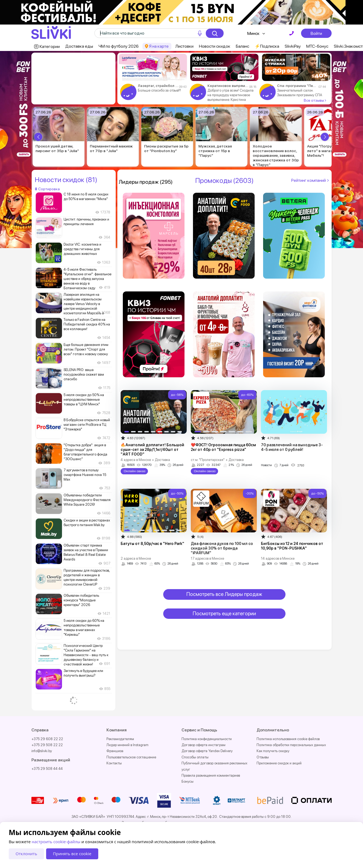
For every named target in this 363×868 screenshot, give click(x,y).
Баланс (243, 46)
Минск (253, 33)
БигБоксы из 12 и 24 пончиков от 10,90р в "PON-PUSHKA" (292, 546)
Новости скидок (215, 46)
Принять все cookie (72, 854)
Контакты (114, 763)
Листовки (184, 46)
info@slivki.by (42, 751)
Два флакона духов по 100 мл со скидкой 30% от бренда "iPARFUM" (222, 548)
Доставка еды (79, 46)
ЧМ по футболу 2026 (119, 46)
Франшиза (115, 751)
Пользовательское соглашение (131, 757)
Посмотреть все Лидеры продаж (224, 594)
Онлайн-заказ (134, 471)
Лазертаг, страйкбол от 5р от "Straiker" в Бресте (158, 86)
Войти (316, 33)
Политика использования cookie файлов (288, 739)
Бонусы (188, 781)
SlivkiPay (293, 46)
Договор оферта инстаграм (203, 745)
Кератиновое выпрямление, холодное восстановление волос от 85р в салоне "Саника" (228, 86)
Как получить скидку (273, 751)
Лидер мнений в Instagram (127, 745)
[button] (38, 137)
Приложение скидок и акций (279, 763)
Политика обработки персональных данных (291, 745)
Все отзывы (315, 100)
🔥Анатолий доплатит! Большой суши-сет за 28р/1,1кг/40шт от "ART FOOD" (152, 450)
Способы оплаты (195, 757)
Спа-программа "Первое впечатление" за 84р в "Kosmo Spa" (297, 86)
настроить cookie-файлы (56, 842)
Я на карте (159, 46)
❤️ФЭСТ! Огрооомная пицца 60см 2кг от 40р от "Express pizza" (223, 447)
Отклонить (26, 854)
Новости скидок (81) (66, 180)
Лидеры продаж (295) (146, 182)
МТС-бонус (317, 46)
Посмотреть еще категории (224, 614)
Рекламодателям (120, 739)
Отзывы (263, 757)
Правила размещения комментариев (211, 775)
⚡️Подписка (267, 46)
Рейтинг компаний (311, 180)
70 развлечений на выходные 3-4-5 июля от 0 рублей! (292, 447)
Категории (50, 46)
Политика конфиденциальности (207, 739)
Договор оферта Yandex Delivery (207, 751)
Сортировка (47, 189)
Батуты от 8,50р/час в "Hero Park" (152, 544)
